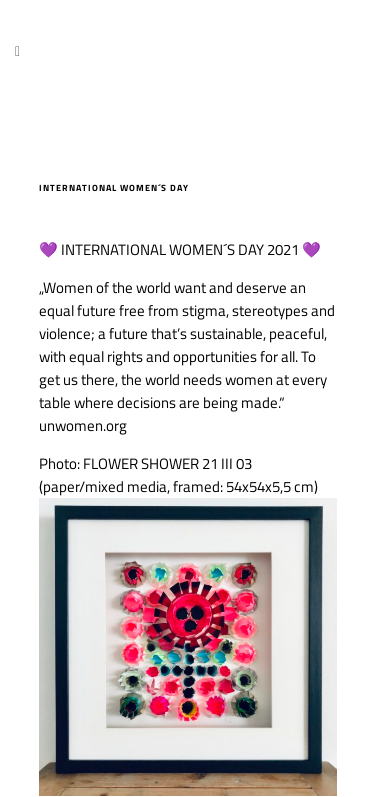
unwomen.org (83, 425)
